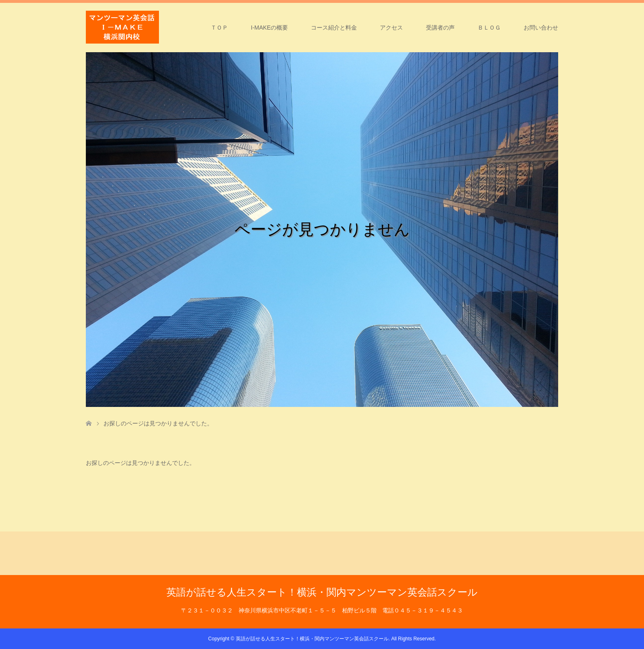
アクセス (391, 28)
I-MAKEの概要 (269, 28)
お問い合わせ (541, 28)
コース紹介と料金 (334, 28)
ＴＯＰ (219, 28)
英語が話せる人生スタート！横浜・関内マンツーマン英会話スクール (322, 592)
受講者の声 (440, 28)
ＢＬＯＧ (489, 28)
